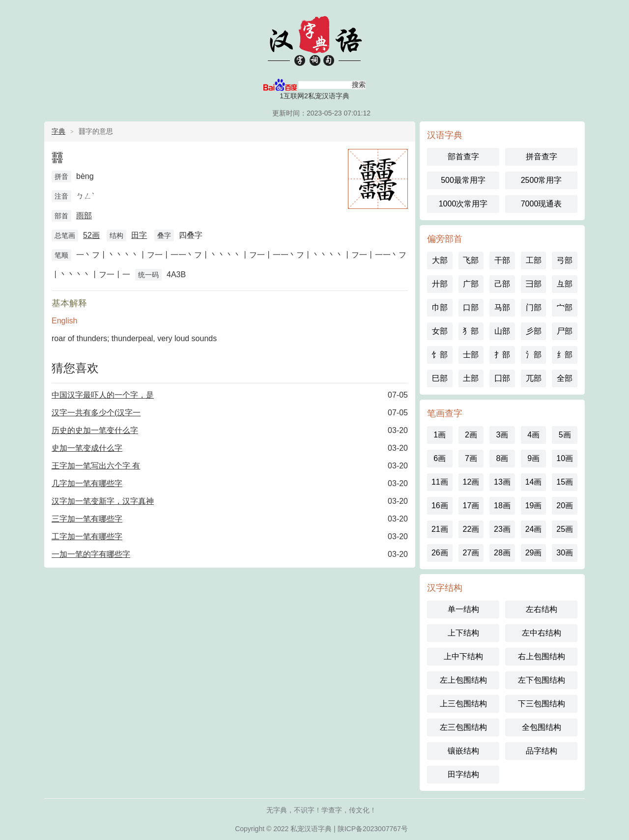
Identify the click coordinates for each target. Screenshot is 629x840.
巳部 (440, 378)
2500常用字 (542, 180)
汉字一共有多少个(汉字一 (96, 413)
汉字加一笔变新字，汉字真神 (103, 501)
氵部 (534, 355)
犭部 (471, 331)
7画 (471, 458)
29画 (534, 553)
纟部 (565, 355)
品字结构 (542, 751)
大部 (440, 260)
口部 (471, 307)
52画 (91, 235)
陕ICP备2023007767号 (373, 829)
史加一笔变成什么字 (87, 448)
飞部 (471, 260)
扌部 (502, 355)
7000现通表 (542, 204)
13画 (502, 482)
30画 (565, 553)
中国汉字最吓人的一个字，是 (103, 395)
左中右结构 (542, 633)
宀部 (565, 307)
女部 (440, 331)
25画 (565, 529)
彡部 (534, 331)
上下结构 (463, 633)
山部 (502, 331)
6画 (440, 458)
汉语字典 (314, 39)
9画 (533, 458)
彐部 (534, 284)
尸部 (565, 331)
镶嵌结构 (463, 751)
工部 (534, 260)
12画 (471, 482)
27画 (471, 553)
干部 (502, 260)
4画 (533, 435)
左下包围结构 (542, 680)
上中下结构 (463, 656)
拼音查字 (542, 157)
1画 (440, 435)
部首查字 (463, 157)
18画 (502, 506)
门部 (534, 307)
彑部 (565, 284)
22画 (471, 529)
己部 (502, 284)
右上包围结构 (542, 656)
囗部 (502, 378)
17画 (471, 506)
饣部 (440, 355)
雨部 (84, 216)
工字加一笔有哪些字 (87, 536)
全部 (565, 378)
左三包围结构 (463, 727)
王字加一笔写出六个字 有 (96, 466)
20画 (565, 506)
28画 (502, 553)
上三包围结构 (463, 704)
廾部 (440, 284)
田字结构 (463, 774)
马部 (502, 307)
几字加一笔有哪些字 (87, 483)
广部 (471, 284)
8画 (502, 458)
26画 (440, 553)
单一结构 (463, 609)
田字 (139, 235)
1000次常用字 (463, 204)
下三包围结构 (542, 704)
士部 (471, 355)
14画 (534, 482)
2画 (471, 435)
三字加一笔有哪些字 (87, 519)
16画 (440, 506)
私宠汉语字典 (311, 829)
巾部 (440, 307)
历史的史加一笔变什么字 (95, 430)
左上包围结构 (463, 680)
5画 (565, 435)
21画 (440, 529)
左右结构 (542, 609)
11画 (440, 482)
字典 (58, 131)
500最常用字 (463, 180)
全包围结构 (542, 727)
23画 (502, 529)
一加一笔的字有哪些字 (91, 554)
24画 (534, 529)
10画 (565, 458)
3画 (502, 435)
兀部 (534, 378)
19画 (534, 506)
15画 (565, 482)
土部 (471, 378)
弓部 (565, 260)
